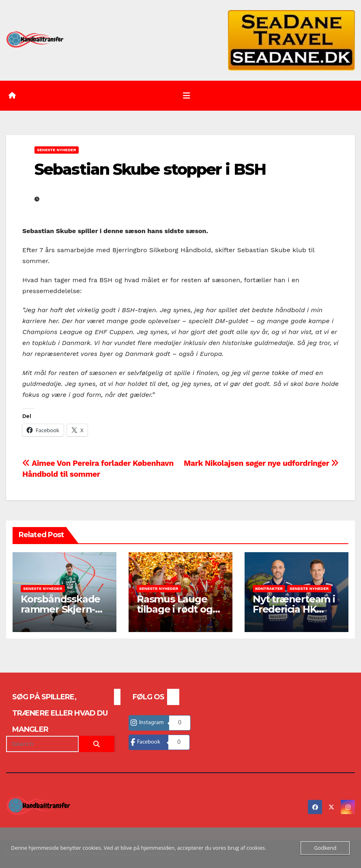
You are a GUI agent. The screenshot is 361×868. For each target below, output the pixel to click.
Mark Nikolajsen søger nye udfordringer (261, 463)
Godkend (325, 848)
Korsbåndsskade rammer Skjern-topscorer (60, 609)
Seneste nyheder (57, 150)
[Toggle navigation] (187, 96)
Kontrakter (269, 588)
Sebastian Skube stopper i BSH (150, 169)
